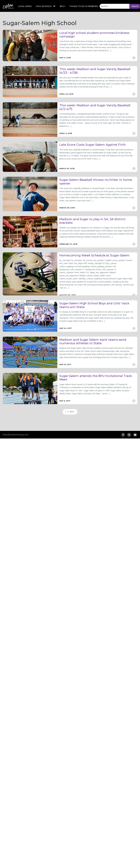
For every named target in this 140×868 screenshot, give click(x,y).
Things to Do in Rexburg (84, 6)
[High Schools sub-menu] (55, 6)
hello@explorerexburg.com (16, 435)
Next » (72, 412)
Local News (25, 6)
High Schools (44, 6)
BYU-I (63, 6)
